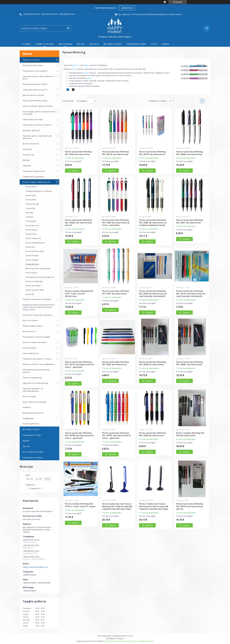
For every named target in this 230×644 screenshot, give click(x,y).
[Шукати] (68, 28)
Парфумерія (28, 418)
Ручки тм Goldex (33, 286)
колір (86, 73)
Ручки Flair (30, 208)
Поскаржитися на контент (117, 641)
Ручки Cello (31, 195)
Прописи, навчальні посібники (37, 299)
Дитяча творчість (31, 144)
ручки (89, 78)
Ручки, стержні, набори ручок (36, 182)
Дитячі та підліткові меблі (35, 342)
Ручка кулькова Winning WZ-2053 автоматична (115, 363)
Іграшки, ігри (28, 155)
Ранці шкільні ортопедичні (35, 71)
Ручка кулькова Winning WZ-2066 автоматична (152, 363)
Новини (165, 44)
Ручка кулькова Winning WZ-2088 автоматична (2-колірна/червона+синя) (153, 223)
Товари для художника (33, 177)
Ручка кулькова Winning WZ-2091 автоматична (190, 221)
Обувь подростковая (32, 326)
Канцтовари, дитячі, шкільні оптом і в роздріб (39, 113)
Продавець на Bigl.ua (115, 638)
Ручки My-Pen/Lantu (35, 251)
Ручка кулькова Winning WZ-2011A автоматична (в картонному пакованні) (191, 293)
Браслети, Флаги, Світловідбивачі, (39, 364)
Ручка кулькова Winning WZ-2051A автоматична (115, 153)
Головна (26, 44)
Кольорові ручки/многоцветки (40, 277)
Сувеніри (27, 165)
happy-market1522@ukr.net (35, 567)
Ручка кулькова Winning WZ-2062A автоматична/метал (78, 223)
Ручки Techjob (32, 255)
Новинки (27, 407)
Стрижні (29, 217)
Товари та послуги (45, 44)
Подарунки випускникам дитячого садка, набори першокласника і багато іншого (39, 307)
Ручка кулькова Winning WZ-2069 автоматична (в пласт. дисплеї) (116, 223)
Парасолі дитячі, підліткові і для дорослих (37, 137)
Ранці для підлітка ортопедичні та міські (39, 77)
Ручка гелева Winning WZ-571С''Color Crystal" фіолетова (79, 293)
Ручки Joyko (31, 221)
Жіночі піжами (29, 396)
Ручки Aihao (31, 187)
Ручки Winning (32, 264)
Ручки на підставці (34, 281)
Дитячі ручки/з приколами (38, 268)
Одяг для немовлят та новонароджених (33, 390)
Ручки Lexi (30, 247)
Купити (75, 171)
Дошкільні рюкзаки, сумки (35, 84)
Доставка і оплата (113, 44)
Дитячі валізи (65, 44)
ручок (75, 69)
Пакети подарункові (32, 378)
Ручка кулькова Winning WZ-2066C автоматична (190, 363)
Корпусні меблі (29, 348)
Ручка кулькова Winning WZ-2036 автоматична (78, 153)
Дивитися (127, 8)
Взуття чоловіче (30, 320)
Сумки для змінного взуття (35, 90)
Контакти (94, 44)
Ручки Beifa (31, 200)
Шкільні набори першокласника (38, 106)
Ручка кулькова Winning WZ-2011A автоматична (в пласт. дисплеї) (79, 364)
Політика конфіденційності (142, 641)
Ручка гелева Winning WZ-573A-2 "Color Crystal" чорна (80, 505)
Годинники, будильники (34, 171)
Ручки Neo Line (32, 225)
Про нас (81, 44)
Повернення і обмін (136, 44)
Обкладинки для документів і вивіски (36, 371)
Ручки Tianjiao (32, 260)
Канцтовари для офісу (33, 119)
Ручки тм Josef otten (35, 290)
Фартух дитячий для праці (35, 101)
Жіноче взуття (29, 331)
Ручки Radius (32, 230)
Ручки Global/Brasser (35, 243)
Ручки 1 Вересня (33, 238)
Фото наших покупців (33, 452)
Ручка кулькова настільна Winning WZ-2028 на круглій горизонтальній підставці (117, 506)
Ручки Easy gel (32, 204)
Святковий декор (31, 353)
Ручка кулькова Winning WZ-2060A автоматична (190, 153)
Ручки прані (31, 273)
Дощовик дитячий (31, 130)
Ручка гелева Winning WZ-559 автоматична (191, 434)
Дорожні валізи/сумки (33, 65)
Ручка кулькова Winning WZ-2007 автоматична (115, 292)
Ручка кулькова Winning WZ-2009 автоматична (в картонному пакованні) (153, 293)
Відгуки (26, 441)
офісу (87, 65)
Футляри (30, 213)
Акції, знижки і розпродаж (35, 402)
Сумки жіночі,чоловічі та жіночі (37, 125)
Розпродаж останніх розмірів (36, 337)
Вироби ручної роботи (33, 413)
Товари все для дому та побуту (37, 359)
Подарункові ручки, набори (39, 191)
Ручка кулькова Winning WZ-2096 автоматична (152, 434)
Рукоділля (27, 149)
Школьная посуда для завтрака (37, 315)
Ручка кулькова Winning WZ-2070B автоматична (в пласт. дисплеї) (79, 435)
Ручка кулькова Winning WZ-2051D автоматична (152, 153)
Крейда (26, 160)
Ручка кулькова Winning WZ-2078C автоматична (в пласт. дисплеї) (116, 435)
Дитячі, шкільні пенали (33, 95)
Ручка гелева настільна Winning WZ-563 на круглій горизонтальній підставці (154, 506)
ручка (76, 65)
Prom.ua (130, 636)
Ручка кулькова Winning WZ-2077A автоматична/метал (190, 506)
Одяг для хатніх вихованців (35, 383)
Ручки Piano (31, 234)
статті (154, 44)
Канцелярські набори (33, 458)
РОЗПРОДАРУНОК (31, 424)
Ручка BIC (30, 294)
